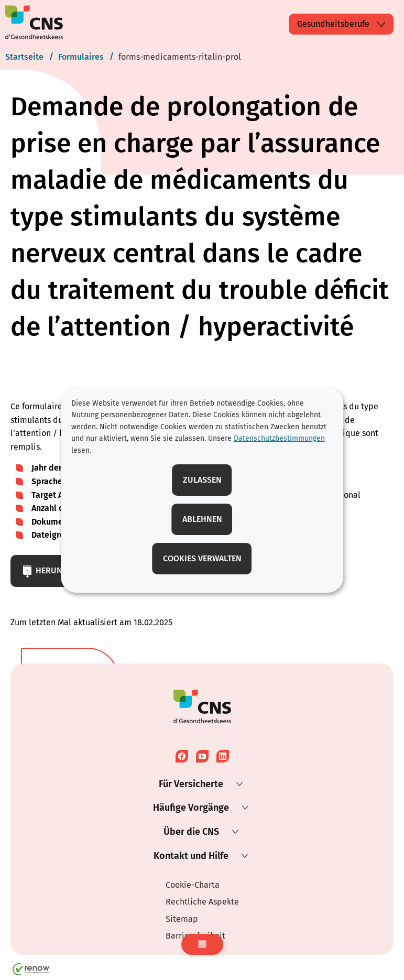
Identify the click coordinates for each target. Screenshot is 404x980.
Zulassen (202, 480)
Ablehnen (202, 519)
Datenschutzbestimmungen (279, 438)
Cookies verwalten (202, 558)
